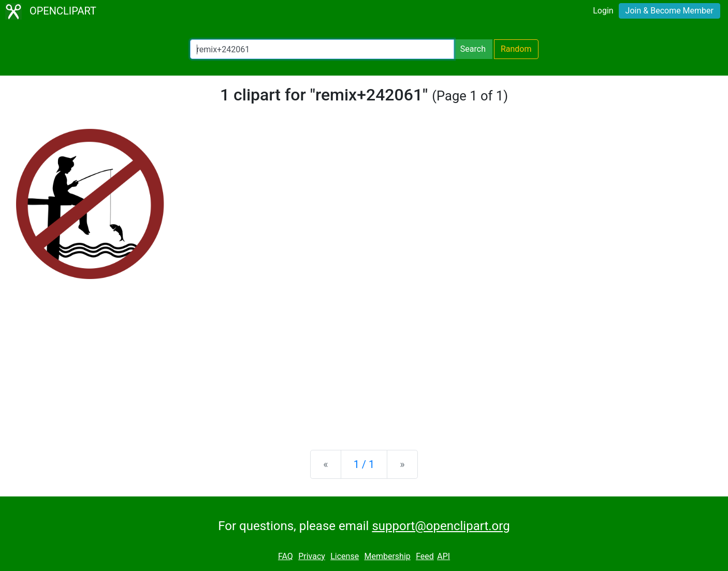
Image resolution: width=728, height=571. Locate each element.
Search (473, 49)
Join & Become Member (669, 11)
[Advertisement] (364, 361)
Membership (387, 556)
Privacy (312, 556)
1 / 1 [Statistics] (364, 464)
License (345, 556)
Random (516, 49)
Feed (425, 556)
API (443, 556)
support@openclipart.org (441, 526)
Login (603, 11)
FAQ (286, 556)
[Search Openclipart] (322, 49)
